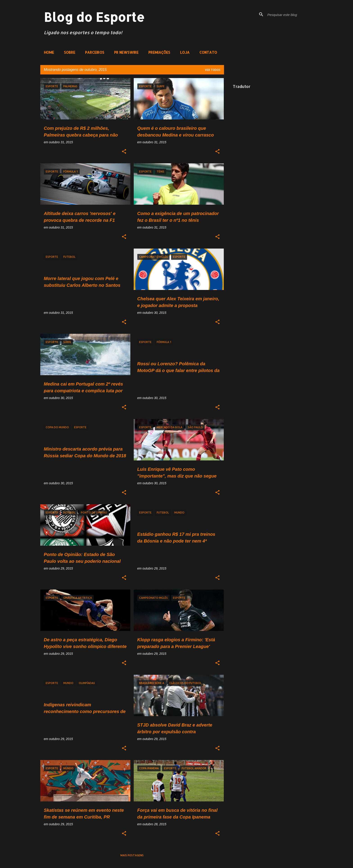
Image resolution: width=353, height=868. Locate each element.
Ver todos (213, 70)
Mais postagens (132, 855)
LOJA (185, 52)
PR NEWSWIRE (126, 52)
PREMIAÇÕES (159, 52)
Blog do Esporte (94, 17)
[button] (124, 152)
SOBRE (70, 52)
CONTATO (208, 52)
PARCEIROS (95, 52)
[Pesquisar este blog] (289, 14)
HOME (49, 52)
